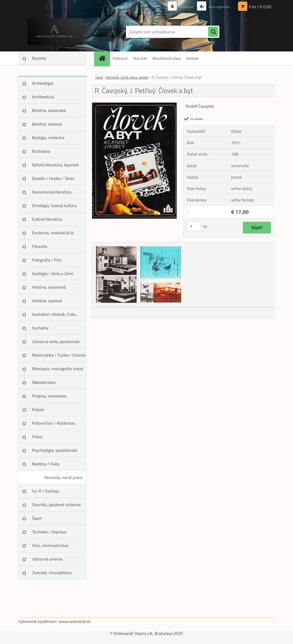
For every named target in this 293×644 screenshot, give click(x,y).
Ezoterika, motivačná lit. (53, 233)
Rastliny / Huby (46, 464)
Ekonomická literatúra (52, 192)
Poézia (38, 409)
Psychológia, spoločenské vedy (55, 452)
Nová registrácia (217, 7)
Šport (37, 518)
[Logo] (55, 32)
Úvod (99, 77)
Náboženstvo (44, 382)
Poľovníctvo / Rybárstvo (54, 423)
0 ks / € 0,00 (260, 7)
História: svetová (47, 301)
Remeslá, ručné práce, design (64, 479)
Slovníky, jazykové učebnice (56, 505)
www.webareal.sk (75, 621)
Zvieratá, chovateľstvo (52, 573)
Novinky (39, 58)
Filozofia (40, 246)
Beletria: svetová (47, 124)
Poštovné (120, 58)
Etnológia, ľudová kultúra (54, 206)
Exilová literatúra (47, 219)
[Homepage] (104, 58)
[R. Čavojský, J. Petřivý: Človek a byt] (134, 105)
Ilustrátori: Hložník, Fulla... (55, 314)
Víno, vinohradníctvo (50, 545)
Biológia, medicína (48, 138)
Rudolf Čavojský (200, 106)
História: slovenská (49, 287)
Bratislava (41, 151)
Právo (37, 437)
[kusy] (194, 226)
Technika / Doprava (49, 532)
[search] (213, 32)
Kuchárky (40, 328)
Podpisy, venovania (49, 396)
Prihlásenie (181, 7)
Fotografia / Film (47, 260)
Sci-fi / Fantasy (46, 491)
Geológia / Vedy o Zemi (53, 273)
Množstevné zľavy (167, 58)
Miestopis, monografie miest (58, 369)
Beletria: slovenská (49, 110)
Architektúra (43, 97)
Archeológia (43, 83)
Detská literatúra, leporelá (55, 165)
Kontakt (192, 58)
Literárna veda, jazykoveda (56, 341)
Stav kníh (140, 58)
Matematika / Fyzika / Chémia (59, 355)
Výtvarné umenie (47, 559)
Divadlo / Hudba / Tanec (53, 178)
